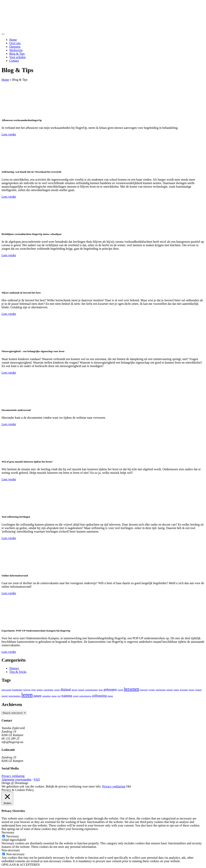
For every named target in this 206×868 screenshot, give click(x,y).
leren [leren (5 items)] (27, 695)
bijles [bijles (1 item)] (34, 690)
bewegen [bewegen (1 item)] (27, 690)
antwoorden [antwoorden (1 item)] (6, 690)
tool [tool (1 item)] (59, 696)
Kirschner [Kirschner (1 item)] (184, 690)
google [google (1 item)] (120, 690)
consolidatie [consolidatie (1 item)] (48, 690)
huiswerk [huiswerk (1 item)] (144, 690)
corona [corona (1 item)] (57, 690)
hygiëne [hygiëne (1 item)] (152, 690)
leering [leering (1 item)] (192, 690)
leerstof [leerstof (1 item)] (5, 696)
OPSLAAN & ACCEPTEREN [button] (21, 865)
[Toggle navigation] (3, 34)
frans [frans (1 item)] (101, 690)
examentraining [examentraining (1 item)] (91, 690)
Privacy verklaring (13, 776)
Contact (14, 61)
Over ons (15, 43)
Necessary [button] (8, 832)
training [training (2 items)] (67, 696)
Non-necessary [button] (11, 850)
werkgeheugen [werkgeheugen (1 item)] (85, 696)
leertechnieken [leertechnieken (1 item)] (15, 696)
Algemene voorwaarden (16, 779)
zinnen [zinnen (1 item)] (110, 696)
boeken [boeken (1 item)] (40, 690)
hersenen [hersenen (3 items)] (131, 689)
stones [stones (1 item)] (54, 696)
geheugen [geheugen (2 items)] (110, 689)
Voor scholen (17, 57)
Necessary (13, 836)
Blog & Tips (17, 54)
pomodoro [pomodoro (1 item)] (47, 696)
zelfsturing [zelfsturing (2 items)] (99, 696)
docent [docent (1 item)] (74, 690)
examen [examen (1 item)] (81, 690)
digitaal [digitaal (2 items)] (66, 689)
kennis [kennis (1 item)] (176, 690)
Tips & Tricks (18, 672)
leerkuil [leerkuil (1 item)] (198, 690)
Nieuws (14, 668)
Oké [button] (129, 786)
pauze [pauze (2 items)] (37, 696)
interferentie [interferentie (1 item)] (161, 690)
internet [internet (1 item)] (170, 690)
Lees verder (9, 134)
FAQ (37, 779)
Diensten (15, 47)
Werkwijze (16, 50)
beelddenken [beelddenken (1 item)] (17, 690)
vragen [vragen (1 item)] (76, 696)
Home (13, 40)
